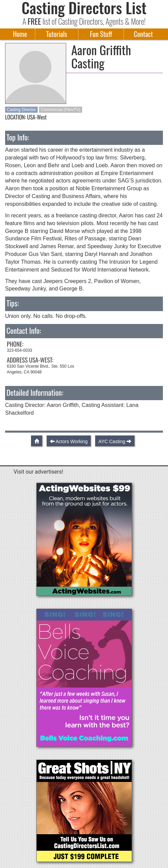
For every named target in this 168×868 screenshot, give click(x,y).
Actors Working (72, 441)
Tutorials (57, 34)
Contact (143, 34)
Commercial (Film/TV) (61, 110)
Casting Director (21, 110)
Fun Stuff (101, 34)
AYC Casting (112, 441)
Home (20, 34)
